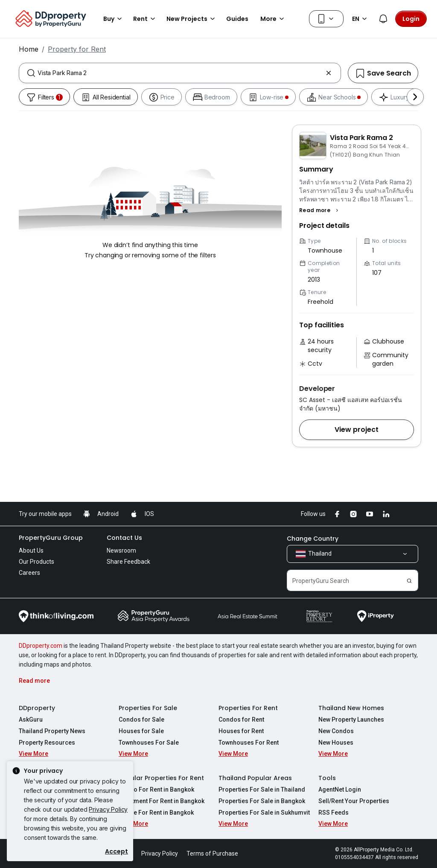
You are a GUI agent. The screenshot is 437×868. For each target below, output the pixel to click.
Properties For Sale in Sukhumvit (264, 813)
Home (29, 49)
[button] (320, 210)
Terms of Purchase (212, 853)
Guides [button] (237, 19)
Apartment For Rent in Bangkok (162, 801)
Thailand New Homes (351, 708)
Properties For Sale (148, 708)
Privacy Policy (108, 809)
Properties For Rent (248, 708)
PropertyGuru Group (51, 538)
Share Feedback (128, 562)
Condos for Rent (241, 719)
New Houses (336, 743)
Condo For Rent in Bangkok (156, 789)
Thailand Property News (52, 731)
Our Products (36, 562)
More (274, 19)
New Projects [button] (192, 19)
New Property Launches (351, 719)
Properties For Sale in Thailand (262, 789)
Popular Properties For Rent (161, 778)
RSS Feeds (334, 813)
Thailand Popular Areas (255, 778)
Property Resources (47, 743)
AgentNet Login (340, 789)
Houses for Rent (241, 731)
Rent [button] (146, 19)
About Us (31, 551)
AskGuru (31, 719)
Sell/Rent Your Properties (354, 801)
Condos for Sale (141, 719)
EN (361, 19)
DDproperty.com (41, 646)
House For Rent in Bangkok (156, 813)
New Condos (336, 731)
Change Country (313, 539)
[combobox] (180, 73)
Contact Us (124, 538)
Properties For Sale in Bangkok (262, 801)
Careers (29, 573)
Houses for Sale (141, 731)
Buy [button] (114, 19)
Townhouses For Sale (149, 743)
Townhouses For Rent (249, 743)
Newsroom (121, 551)
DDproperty (37, 708)
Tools (327, 778)
